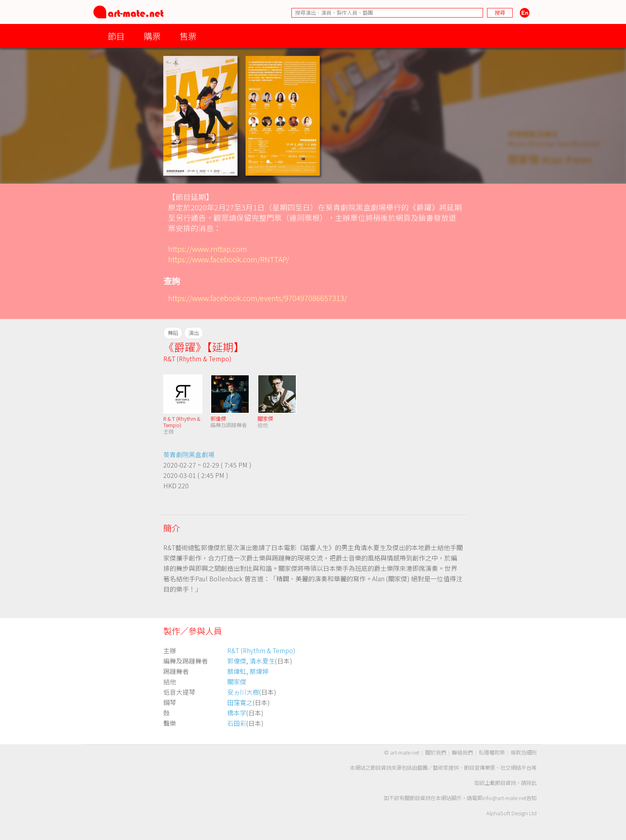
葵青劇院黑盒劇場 (189, 454)
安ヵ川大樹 (243, 692)
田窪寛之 (240, 702)
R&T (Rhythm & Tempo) (197, 359)
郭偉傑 (218, 419)
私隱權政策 (492, 752)
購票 (152, 36)
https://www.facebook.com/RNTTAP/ (229, 259)
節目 (116, 36)
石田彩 (237, 723)
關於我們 (436, 752)
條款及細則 (524, 752)
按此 (531, 783)
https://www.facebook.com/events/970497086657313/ (258, 298)
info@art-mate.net (504, 798)
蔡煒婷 (259, 671)
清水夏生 (262, 661)
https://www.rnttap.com (208, 249)
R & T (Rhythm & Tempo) (182, 422)
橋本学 (237, 713)
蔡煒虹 (237, 671)
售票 (188, 36)
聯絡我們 (462, 752)
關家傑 (265, 419)
